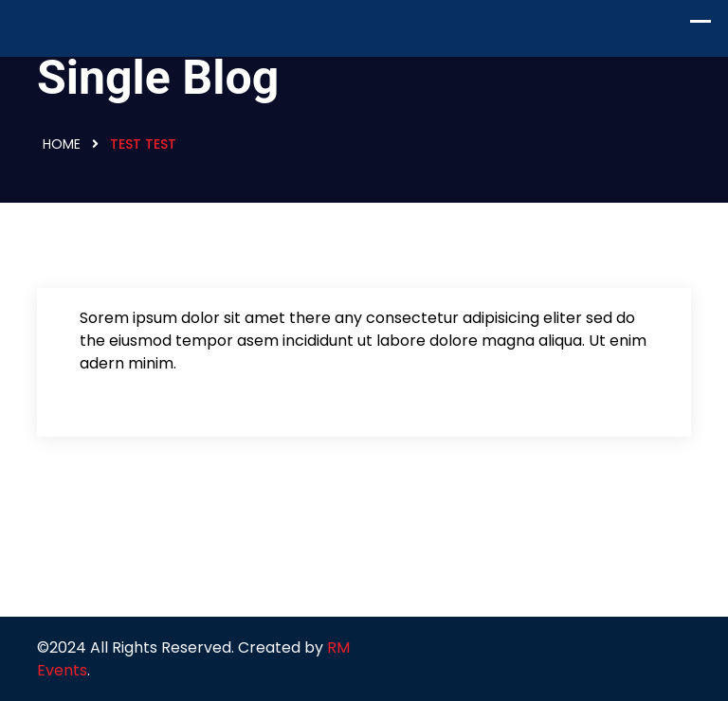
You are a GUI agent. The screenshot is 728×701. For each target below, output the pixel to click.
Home (62, 144)
